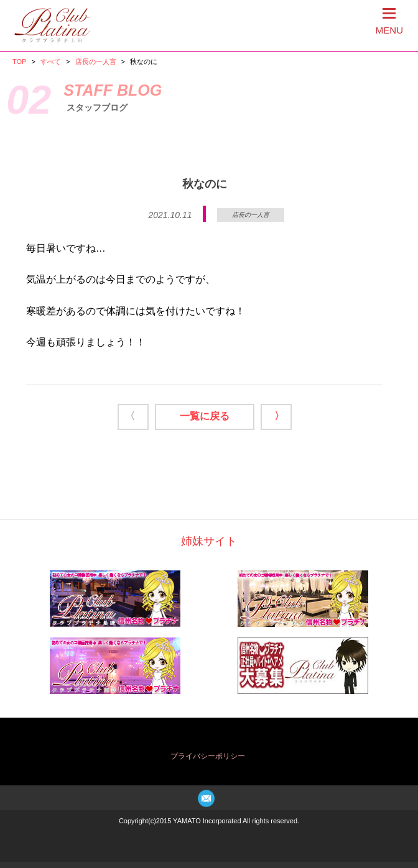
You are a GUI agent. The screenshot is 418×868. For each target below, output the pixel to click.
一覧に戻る (205, 416)
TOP (19, 62)
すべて (51, 62)
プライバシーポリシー (208, 756)
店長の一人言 (96, 62)
